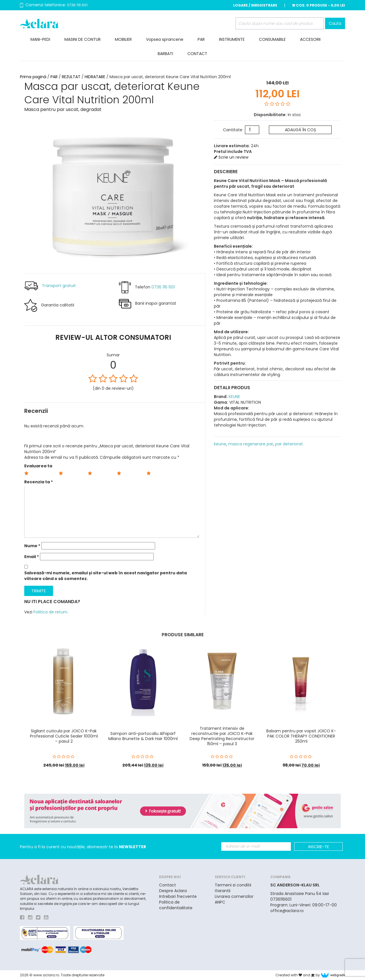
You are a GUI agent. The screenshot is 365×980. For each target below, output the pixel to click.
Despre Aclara (173, 891)
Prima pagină (33, 77)
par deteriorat (289, 443)
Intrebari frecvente (178, 896)
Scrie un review (231, 157)
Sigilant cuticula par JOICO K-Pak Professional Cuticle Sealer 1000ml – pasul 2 (64, 736)
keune (220, 443)
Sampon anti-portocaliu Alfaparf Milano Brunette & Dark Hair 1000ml (143, 736)
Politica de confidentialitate (176, 905)
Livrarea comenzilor (234, 896)
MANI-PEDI (40, 39)
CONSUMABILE (272, 39)
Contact (168, 885)
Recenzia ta (38, 482)
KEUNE (234, 396)
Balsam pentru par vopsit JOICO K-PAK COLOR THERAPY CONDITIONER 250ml (301, 736)
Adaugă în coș (300, 130)
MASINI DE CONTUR (83, 39)
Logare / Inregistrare (255, 5)
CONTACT (197, 54)
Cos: (319, 5)
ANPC (220, 902)
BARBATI (165, 54)
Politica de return (50, 612)
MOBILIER (123, 39)
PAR (201, 39)
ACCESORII (310, 39)
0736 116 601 (77, 5)
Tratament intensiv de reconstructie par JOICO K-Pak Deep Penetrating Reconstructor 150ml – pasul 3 (222, 736)
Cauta (335, 23)
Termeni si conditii (233, 885)
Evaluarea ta (38, 466)
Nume (32, 546)
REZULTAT (71, 77)
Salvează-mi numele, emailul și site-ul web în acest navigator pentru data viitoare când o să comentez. (106, 576)
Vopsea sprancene (165, 39)
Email (32, 557)
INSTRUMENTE (232, 39)
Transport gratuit (59, 286)
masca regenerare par (251, 443)
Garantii (223, 891)
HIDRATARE (95, 77)
